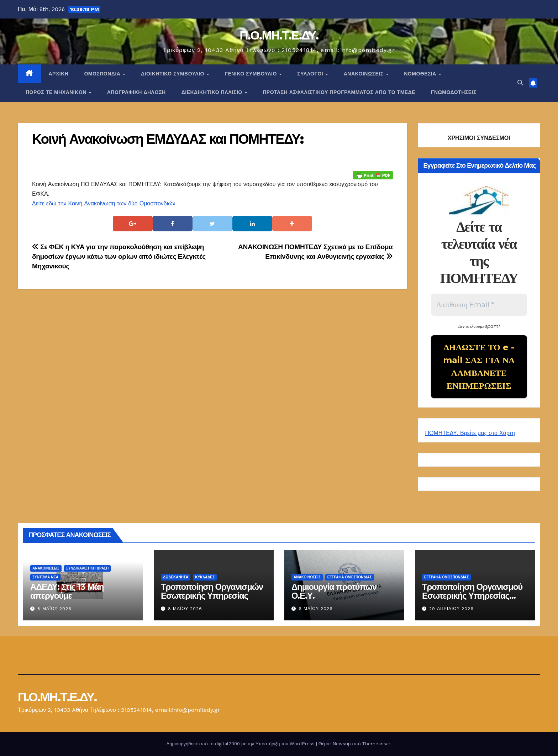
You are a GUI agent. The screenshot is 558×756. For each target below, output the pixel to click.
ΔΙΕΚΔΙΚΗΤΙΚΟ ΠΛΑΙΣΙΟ (213, 92)
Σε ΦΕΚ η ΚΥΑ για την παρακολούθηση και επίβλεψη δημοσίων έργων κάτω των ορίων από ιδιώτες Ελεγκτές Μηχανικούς (119, 256)
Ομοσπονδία (103, 74)
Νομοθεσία (421, 74)
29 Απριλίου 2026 (451, 609)
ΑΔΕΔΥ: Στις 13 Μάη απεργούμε (67, 591)
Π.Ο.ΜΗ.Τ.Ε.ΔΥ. (279, 35)
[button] (520, 83)
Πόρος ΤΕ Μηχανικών (57, 92)
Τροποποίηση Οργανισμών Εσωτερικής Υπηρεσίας (212, 591)
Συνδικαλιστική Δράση (88, 568)
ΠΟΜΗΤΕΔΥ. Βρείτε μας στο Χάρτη (470, 433)
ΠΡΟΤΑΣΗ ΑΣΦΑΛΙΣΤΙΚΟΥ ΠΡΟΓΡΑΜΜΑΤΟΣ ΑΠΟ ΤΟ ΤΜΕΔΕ (339, 92)
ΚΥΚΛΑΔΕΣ (205, 577)
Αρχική (59, 74)
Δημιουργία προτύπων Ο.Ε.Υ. (334, 591)
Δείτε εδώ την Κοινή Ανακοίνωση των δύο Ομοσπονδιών (104, 203)
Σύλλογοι (311, 74)
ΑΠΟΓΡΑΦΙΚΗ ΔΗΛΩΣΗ (136, 92)
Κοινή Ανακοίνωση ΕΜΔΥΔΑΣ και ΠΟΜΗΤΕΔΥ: (168, 139)
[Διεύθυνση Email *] (479, 305)
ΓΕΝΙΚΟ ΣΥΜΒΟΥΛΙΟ (251, 74)
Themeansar (376, 744)
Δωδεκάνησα (176, 577)
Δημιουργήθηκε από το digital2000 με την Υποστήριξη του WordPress (241, 744)
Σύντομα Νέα (45, 577)
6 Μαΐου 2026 (316, 609)
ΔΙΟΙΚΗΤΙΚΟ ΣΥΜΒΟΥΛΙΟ (173, 74)
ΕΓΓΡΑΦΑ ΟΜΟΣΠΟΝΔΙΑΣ (350, 577)
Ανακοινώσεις (364, 74)
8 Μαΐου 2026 (54, 609)
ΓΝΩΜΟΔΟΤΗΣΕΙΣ (454, 92)
